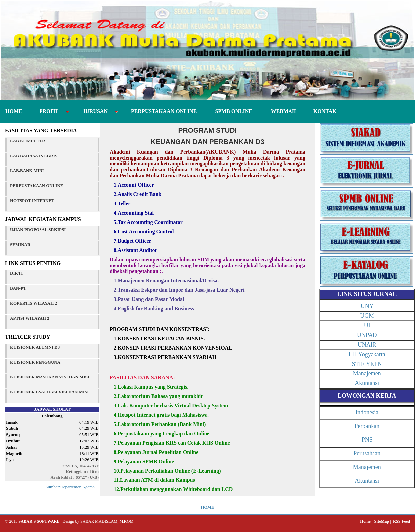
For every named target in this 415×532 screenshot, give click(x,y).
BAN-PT (18, 288)
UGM (367, 316)
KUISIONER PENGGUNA (35, 362)
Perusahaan (367, 453)
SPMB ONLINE (232, 111)
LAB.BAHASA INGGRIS (34, 156)
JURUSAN (96, 111)
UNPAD (367, 335)
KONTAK (321, 111)
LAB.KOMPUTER (28, 141)
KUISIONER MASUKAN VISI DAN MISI (50, 377)
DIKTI (16, 273)
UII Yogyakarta (367, 354)
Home (365, 521)
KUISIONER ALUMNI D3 (35, 347)
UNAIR (367, 345)
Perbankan (367, 426)
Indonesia (367, 412)
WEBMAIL (282, 111)
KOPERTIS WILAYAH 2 (34, 303)
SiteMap (382, 521)
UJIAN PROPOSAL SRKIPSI (38, 229)
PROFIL (51, 111)
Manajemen (367, 373)
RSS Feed (402, 521)
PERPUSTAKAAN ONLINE (163, 111)
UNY (367, 306)
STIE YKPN (367, 364)
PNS (367, 440)
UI (367, 325)
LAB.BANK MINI (27, 171)
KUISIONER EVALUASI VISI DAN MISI (49, 392)
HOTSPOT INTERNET (32, 201)
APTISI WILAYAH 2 (30, 318)
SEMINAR (20, 244)
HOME (14, 111)
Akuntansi (367, 383)
